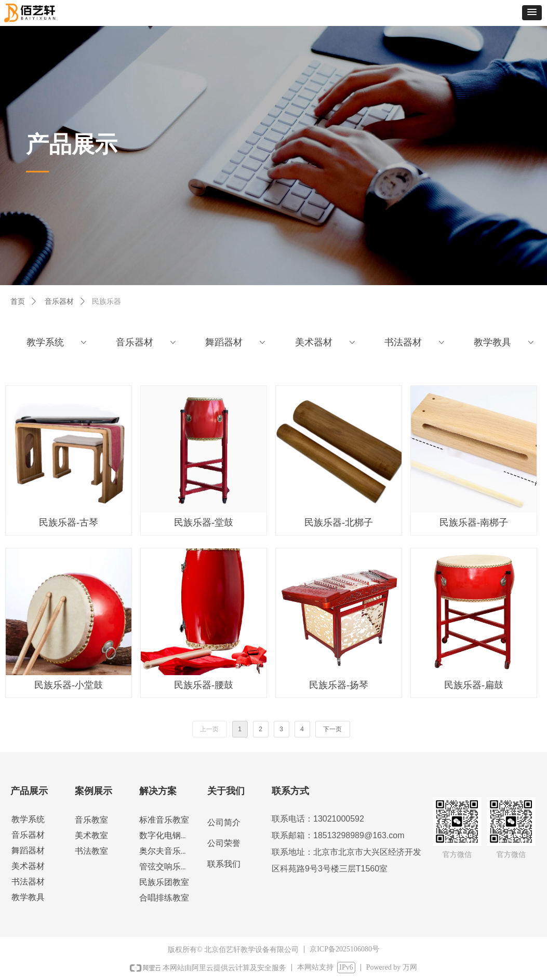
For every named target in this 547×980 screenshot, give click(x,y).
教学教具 (505, 342)
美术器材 (326, 342)
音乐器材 (59, 301)
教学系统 (57, 342)
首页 (18, 301)
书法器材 (415, 342)
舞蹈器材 (236, 342)
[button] (532, 13)
